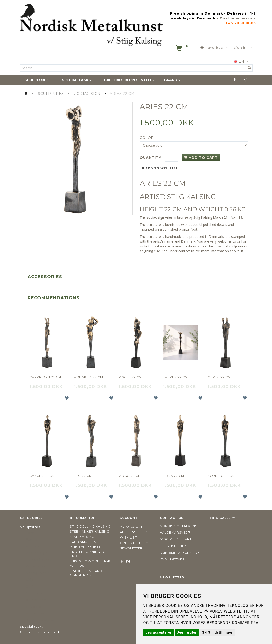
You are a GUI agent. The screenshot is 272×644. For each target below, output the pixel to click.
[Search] (250, 68)
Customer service (238, 18)
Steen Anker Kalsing (90, 532)
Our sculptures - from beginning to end (88, 552)
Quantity (151, 158)
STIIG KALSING (191, 197)
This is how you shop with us (90, 563)
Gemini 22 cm (219, 377)
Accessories (45, 277)
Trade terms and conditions (86, 573)
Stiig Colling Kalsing (90, 527)
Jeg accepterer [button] (159, 632)
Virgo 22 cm (130, 476)
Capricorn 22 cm (45, 377)
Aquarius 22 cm (88, 377)
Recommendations (54, 298)
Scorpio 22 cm (221, 476)
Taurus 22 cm (175, 377)
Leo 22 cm (83, 476)
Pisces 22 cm (130, 377)
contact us (187, 251)
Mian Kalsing (82, 537)
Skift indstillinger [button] (217, 632)
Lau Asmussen (83, 542)
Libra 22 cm (174, 476)
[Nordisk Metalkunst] (91, 26)
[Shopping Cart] (182, 49)
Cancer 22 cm (42, 476)
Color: (147, 138)
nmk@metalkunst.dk (180, 553)
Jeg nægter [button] (187, 632)
